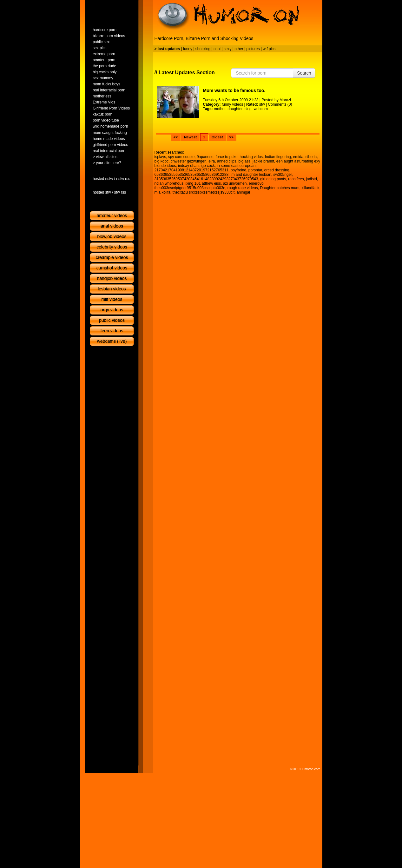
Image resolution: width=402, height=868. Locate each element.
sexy (228, 49)
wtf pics (269, 49)
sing (248, 109)
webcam (261, 109)
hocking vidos (251, 157)
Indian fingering (278, 157)
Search (304, 73)
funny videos (232, 104)
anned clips (227, 161)
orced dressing (277, 170)
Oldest (217, 137)
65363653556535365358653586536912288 (192, 175)
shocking (203, 49)
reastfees (296, 179)
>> (231, 137)
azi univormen (235, 183)
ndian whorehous (169, 183)
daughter (235, 109)
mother (220, 109)
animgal (243, 192)
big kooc (162, 161)
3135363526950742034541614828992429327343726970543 (206, 179)
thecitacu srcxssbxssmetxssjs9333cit (204, 192)
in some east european (236, 166)
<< (176, 137)
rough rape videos (243, 188)
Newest (190, 137)
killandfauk (310, 188)
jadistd (311, 179)
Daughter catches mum (280, 188)
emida (298, 157)
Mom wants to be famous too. (234, 90)
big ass (244, 161)
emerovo (256, 183)
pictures (253, 49)
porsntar (255, 170)
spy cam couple (181, 157)
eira (212, 161)
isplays (160, 157)
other (239, 49)
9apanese (205, 157)
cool (217, 49)
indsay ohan (188, 166)
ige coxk (208, 166)
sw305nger (283, 175)
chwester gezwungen (189, 161)
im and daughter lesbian (251, 175)
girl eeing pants (273, 179)
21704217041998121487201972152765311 (192, 170)
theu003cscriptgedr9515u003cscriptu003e (190, 188)
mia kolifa (163, 192)
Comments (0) (280, 104)
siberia (311, 157)
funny (188, 49)
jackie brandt (263, 161)
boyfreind (238, 170)
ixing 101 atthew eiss (203, 183)
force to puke (226, 157)
